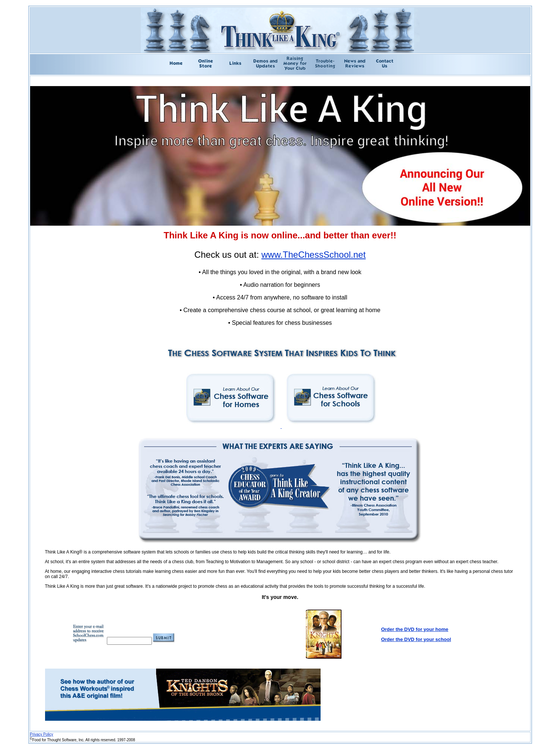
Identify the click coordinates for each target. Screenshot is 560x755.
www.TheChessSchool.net (314, 255)
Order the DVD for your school (416, 639)
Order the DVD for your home (415, 629)
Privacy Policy (42, 734)
